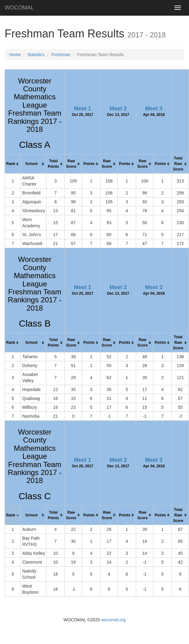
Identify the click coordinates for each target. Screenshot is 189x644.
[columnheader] (13, 164)
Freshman (61, 55)
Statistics (36, 55)
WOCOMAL (19, 8)
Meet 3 (154, 109)
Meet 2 (118, 109)
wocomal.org (113, 620)
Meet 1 (82, 109)
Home (15, 55)
